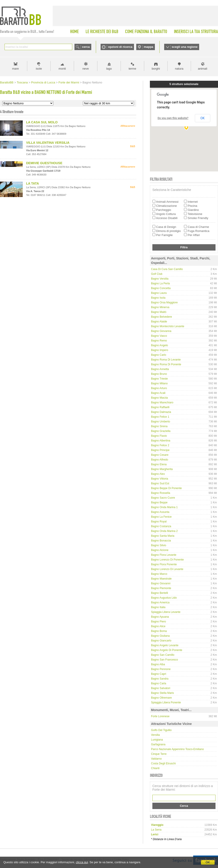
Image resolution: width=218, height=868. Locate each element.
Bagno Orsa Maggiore (164, 302)
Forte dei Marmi (69, 82)
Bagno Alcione (160, 550)
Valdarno (156, 759)
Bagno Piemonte (161, 588)
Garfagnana (158, 744)
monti (62, 69)
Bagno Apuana (160, 617)
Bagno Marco (159, 574)
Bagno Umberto (161, 422)
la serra (156, 830)
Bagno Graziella (161, 431)
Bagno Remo (159, 341)
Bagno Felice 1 (160, 417)
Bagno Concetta (161, 288)
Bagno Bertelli (160, 593)
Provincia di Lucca (43, 82)
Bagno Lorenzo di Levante (167, 569)
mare (15, 69)
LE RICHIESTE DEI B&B (102, 32)
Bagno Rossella (161, 493)
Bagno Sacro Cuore (163, 498)
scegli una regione (185, 47)
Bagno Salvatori (161, 688)
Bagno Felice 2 (160, 445)
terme (132, 69)
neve (86, 69)
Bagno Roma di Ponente (166, 364)
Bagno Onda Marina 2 (164, 531)
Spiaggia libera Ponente (166, 702)
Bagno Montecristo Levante (168, 326)
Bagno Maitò (159, 312)
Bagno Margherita (162, 469)
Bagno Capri (159, 674)
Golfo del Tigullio (161, 730)
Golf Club (157, 274)
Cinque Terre (159, 754)
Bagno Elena (159, 464)
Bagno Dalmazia (161, 412)
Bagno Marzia (159, 398)
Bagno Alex (158, 474)
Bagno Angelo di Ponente (167, 650)
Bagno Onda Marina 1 (164, 507)
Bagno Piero (159, 622)
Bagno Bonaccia (161, 541)
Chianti (155, 768)
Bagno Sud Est (160, 483)
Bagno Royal (159, 522)
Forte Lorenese (160, 716)
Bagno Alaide (159, 322)
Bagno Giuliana (160, 636)
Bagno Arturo (159, 388)
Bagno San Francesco (165, 660)
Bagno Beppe (159, 502)
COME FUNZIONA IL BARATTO (146, 32)
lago (109, 69)
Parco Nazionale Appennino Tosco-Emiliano (177, 749)
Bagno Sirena (159, 426)
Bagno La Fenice (161, 517)
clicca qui (82, 862)
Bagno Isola (158, 298)
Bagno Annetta (160, 369)
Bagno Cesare (160, 455)
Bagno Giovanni (161, 583)
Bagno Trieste (159, 379)
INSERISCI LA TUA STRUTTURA (196, 32)
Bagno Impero (160, 350)
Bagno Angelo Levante (165, 645)
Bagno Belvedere (161, 317)
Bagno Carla (159, 683)
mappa (149, 47)
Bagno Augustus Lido (164, 598)
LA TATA (32, 183)
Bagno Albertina (161, 441)
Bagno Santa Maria (163, 536)
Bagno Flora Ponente (164, 564)
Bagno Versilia (160, 279)
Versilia (155, 735)
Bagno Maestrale (161, 579)
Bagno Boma (159, 631)
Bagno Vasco (159, 336)
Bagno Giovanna (161, 331)
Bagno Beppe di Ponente (166, 488)
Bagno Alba (158, 664)
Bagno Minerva (160, 307)
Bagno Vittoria (160, 479)
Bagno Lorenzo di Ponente (167, 560)
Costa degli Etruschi (163, 763)
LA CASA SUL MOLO (42, 122)
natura (179, 69)
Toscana (22, 82)
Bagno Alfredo (160, 460)
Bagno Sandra (160, 679)
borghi (156, 69)
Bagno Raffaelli (160, 407)
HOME (74, 32)
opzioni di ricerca (120, 47)
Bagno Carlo (159, 355)
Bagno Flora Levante (164, 555)
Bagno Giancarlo (161, 641)
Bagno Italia (158, 607)
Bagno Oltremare (161, 698)
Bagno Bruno (159, 374)
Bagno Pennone (161, 669)
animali (202, 69)
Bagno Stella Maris (162, 693)
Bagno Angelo (160, 345)
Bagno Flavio (159, 436)
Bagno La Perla (160, 283)
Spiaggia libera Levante (166, 612)
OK (208, 862)
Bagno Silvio (159, 545)
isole (39, 69)
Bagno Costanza (161, 526)
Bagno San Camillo (163, 655)
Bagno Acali (158, 393)
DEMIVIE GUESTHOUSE (44, 163)
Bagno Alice (158, 626)
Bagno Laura (159, 293)
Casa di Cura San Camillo (167, 269)
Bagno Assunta (160, 512)
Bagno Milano (159, 383)
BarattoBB (7, 82)
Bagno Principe (160, 450)
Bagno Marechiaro (162, 402)
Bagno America (160, 602)
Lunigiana (157, 740)
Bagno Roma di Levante (166, 360)
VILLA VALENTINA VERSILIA (48, 143)
